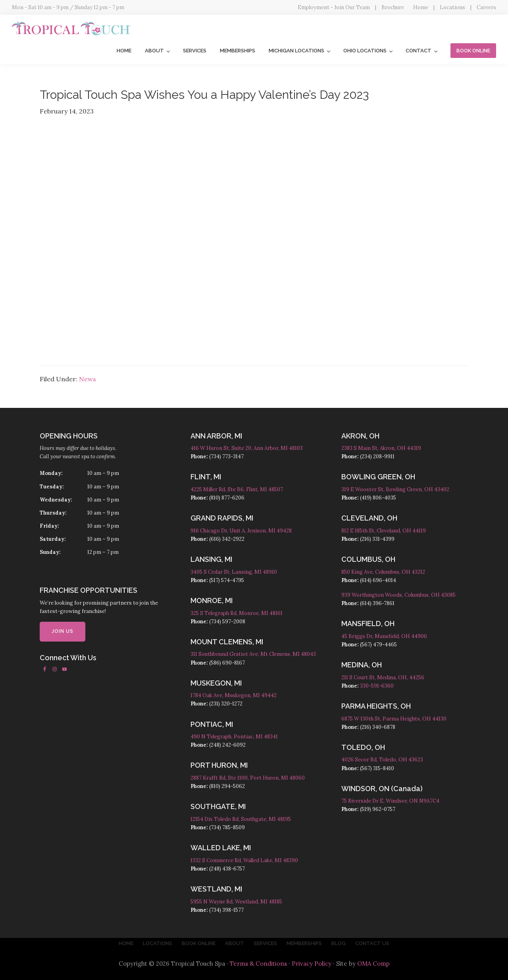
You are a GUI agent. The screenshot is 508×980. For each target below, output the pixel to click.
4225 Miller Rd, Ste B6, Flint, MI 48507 (237, 489)
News (88, 379)
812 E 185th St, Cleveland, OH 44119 (384, 531)
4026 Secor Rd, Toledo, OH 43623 (382, 760)
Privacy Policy (312, 964)
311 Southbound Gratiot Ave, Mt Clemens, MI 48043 (253, 654)
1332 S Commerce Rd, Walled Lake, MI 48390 (244, 860)
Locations (452, 7)
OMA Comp (373, 964)
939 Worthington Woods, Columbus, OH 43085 (398, 595)
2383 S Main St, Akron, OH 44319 (381, 448)
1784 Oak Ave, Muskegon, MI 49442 (234, 695)
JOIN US (63, 631)
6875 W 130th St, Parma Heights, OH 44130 (394, 719)
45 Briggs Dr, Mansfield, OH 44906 (384, 636)
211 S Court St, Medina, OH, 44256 (383, 677)
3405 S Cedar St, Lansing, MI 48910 (234, 572)
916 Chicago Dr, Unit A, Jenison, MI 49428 (241, 531)
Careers (486, 7)
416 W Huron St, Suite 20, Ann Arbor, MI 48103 (247, 448)
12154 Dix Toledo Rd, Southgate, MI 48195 (241, 819)
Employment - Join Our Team (334, 7)
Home (421, 7)
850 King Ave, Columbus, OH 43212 (383, 572)
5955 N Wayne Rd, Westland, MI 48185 (236, 902)
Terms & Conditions (258, 964)
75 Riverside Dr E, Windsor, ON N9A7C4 (390, 801)
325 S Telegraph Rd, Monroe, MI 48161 (237, 613)
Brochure (393, 7)
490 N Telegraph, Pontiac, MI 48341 (234, 737)
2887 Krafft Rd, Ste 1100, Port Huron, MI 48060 (248, 778)
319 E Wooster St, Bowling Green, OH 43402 (395, 489)
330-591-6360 (377, 686)
